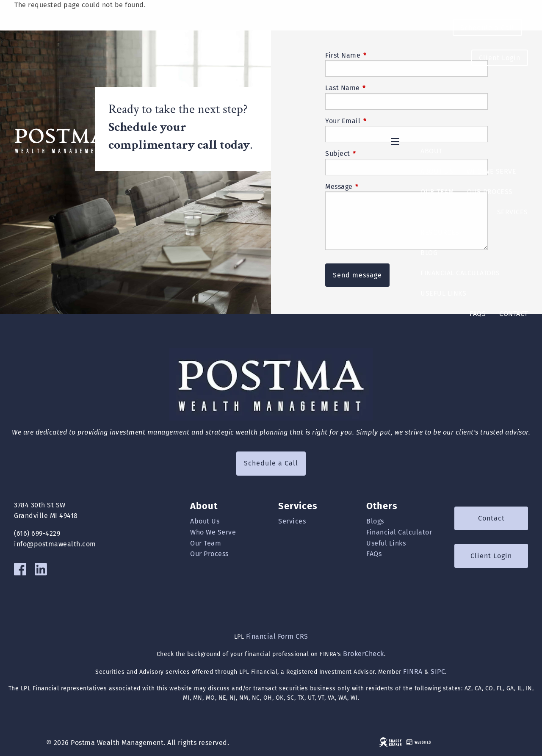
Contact (514, 314)
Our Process (490, 192)
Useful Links (443, 293)
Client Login (500, 58)
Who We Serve (491, 171)
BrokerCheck (364, 654)
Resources (440, 232)
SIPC (438, 672)
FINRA (413, 672)
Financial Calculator (399, 532)
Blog (429, 253)
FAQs (478, 314)
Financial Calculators (460, 273)
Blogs (375, 521)
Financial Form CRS (277, 636)
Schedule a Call (487, 28)
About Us (437, 171)
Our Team (437, 192)
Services (513, 212)
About (431, 151)
